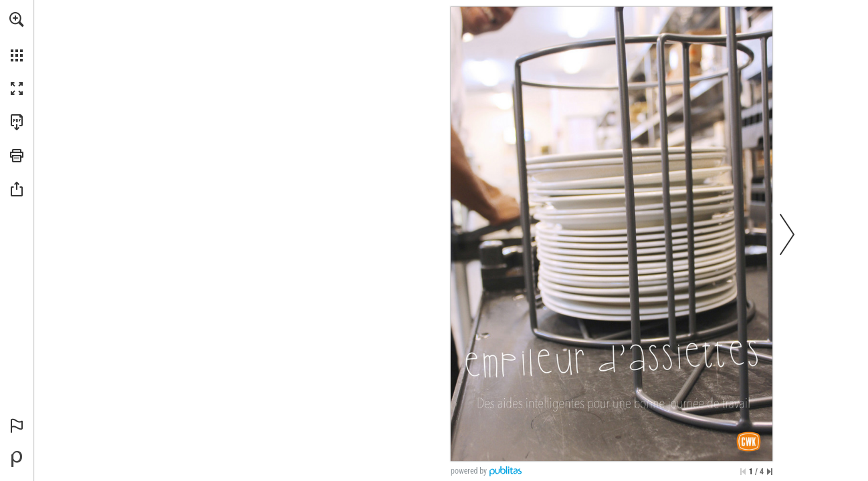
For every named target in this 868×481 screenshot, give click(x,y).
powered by (469, 471)
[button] (17, 19)
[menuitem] (17, 37)
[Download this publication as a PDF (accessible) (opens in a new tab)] (17, 122)
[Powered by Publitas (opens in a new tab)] (17, 459)
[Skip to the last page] (770, 472)
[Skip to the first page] (743, 472)
